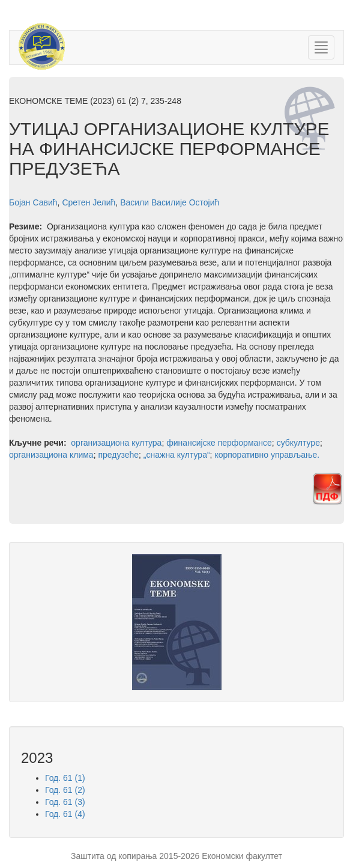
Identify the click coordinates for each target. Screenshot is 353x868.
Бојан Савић (33, 202)
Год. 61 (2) (65, 790)
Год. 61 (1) (65, 778)
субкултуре (298, 443)
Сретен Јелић (89, 202)
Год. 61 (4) (65, 814)
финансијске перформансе (219, 443)
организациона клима (51, 455)
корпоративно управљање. (267, 455)
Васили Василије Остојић (170, 202)
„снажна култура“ (177, 455)
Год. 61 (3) (65, 802)
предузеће (118, 455)
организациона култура (116, 443)
